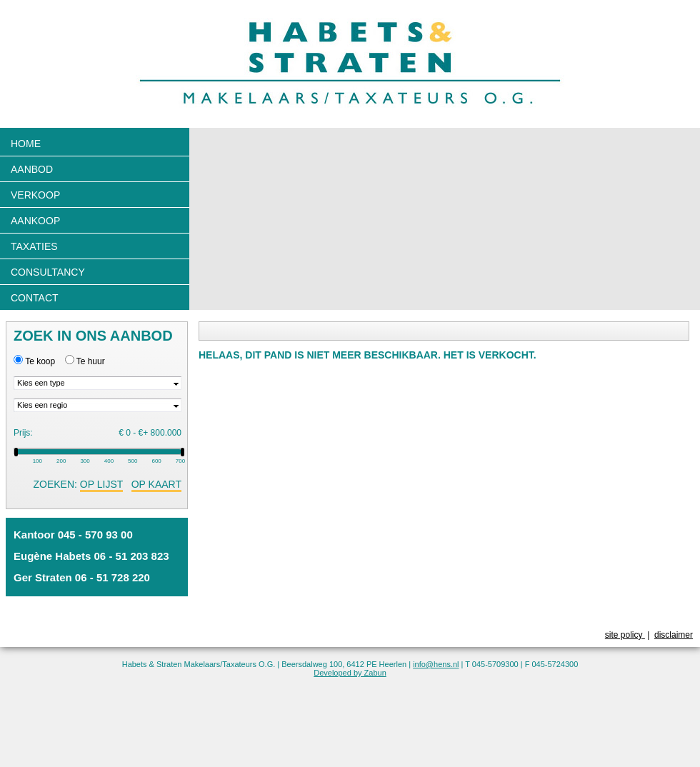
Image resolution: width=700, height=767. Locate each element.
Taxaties (34, 246)
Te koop (40, 361)
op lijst (101, 484)
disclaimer (674, 635)
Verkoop (35, 195)
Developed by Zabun (350, 673)
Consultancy (48, 272)
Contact (35, 298)
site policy (625, 635)
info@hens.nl (436, 664)
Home (26, 144)
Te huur (91, 361)
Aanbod (32, 169)
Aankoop (35, 221)
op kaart (156, 484)
